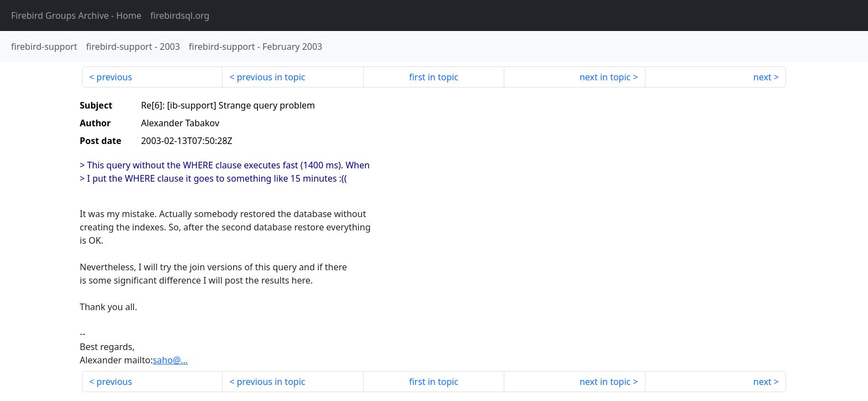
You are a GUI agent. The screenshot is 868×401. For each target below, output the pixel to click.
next (763, 77)
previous (114, 77)
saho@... (170, 360)
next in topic (605, 77)
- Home (76, 16)
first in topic (434, 77)
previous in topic (271, 77)
